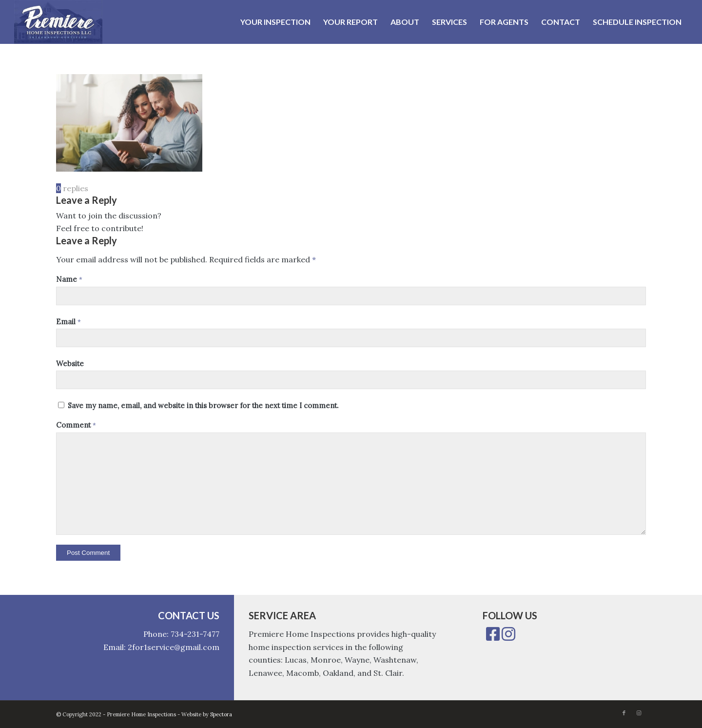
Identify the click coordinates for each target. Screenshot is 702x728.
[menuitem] (275, 22)
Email (68, 322)
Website (70, 364)
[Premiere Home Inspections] (58, 22)
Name (69, 279)
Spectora (221, 714)
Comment (76, 425)
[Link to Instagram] (639, 713)
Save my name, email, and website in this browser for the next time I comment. (203, 405)
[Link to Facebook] (624, 713)
